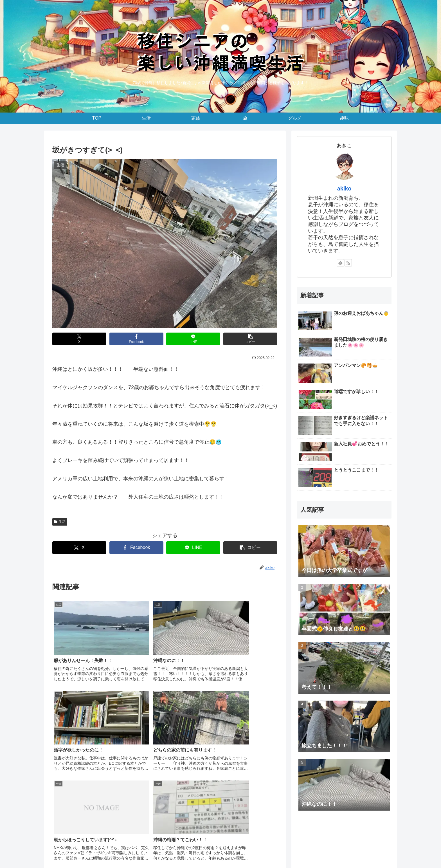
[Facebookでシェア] (136, 339)
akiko (344, 189)
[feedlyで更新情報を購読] (340, 263)
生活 (60, 522)
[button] (250, 339)
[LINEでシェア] (193, 339)
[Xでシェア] (79, 339)
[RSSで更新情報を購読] (348, 263)
